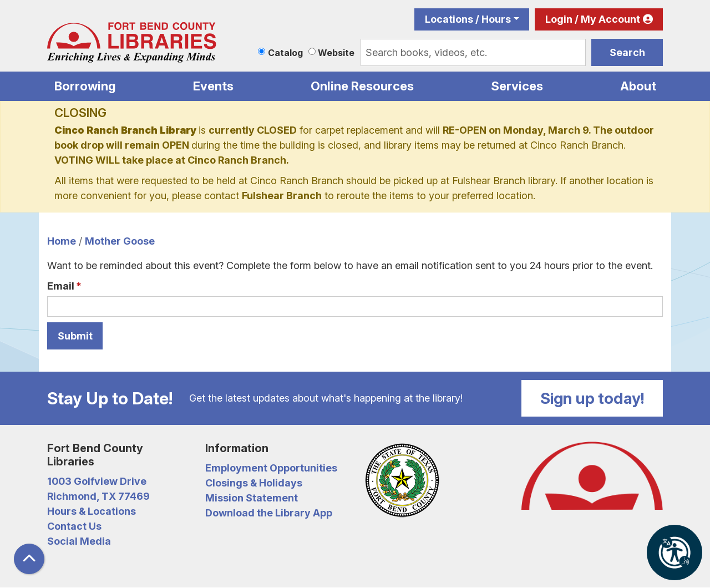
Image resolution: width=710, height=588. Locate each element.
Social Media (79, 541)
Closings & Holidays (254, 483)
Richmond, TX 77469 (98, 496)
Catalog (285, 53)
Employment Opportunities (271, 468)
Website (336, 53)
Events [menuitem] (213, 86)
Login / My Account (593, 19)
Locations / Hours (468, 19)
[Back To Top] (29, 559)
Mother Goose (120, 241)
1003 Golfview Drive (97, 481)
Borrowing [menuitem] (85, 86)
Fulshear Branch (282, 196)
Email (61, 286)
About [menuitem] (638, 86)
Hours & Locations (92, 511)
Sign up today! (592, 398)
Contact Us (74, 526)
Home (62, 241)
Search (627, 52)
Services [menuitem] (517, 86)
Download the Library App (269, 513)
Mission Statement (252, 498)
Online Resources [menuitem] (362, 86)
